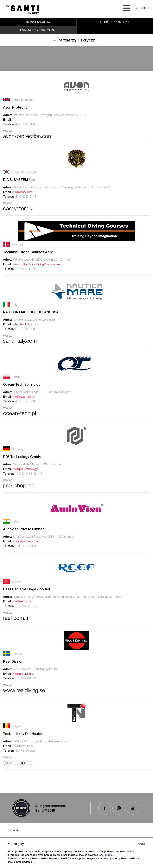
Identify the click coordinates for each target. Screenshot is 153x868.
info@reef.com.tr (22, 602)
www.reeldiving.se (24, 691)
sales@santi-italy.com (25, 325)
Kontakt (15, 830)
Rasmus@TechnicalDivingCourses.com (36, 265)
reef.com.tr (16, 619)
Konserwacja (38, 22)
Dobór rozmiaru (115, 22)
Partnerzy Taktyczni (38, 30)
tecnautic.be (18, 763)
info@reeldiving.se (23, 674)
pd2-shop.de (18, 486)
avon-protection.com (28, 137)
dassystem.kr (19, 209)
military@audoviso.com (26, 542)
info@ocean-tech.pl (24, 397)
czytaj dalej (106, 855)
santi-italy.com (20, 342)
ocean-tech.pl (19, 414)
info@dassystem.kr (24, 192)
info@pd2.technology (25, 469)
